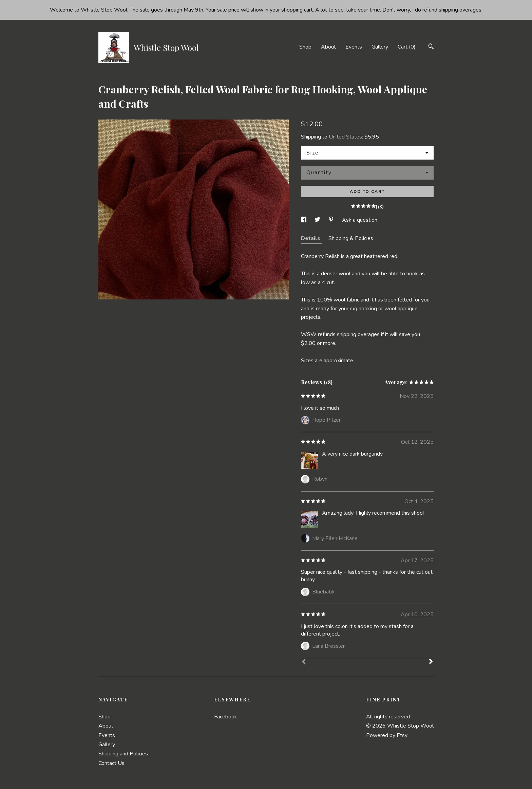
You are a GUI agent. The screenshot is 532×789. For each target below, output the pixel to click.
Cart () (407, 47)
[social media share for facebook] (304, 220)
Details (311, 238)
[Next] (431, 662)
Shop (305, 47)
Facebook (226, 717)
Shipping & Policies (351, 238)
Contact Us (111, 763)
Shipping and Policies (123, 754)
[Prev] (304, 662)
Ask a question (360, 220)
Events (354, 47)
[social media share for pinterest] (332, 220)
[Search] (431, 47)
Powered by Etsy (387, 735)
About (328, 47)
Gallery (380, 47)
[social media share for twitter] (318, 220)
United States (345, 137)
